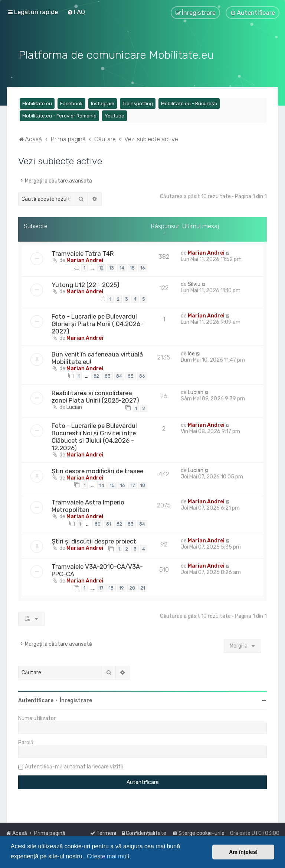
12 (101, 267)
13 (112, 267)
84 (119, 375)
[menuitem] (76, 12)
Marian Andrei (85, 259)
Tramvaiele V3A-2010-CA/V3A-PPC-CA (97, 569)
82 (96, 375)
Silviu (194, 283)
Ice (191, 353)
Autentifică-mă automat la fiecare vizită (74, 766)
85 (131, 375)
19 (122, 587)
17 (133, 484)
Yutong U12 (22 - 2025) (86, 284)
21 (143, 587)
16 (143, 267)
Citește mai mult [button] (108, 856)
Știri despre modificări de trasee (97, 470)
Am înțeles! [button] (243, 852)
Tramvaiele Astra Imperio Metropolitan (88, 505)
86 (142, 375)
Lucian (74, 406)
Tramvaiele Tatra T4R (83, 252)
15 (132, 267)
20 (132, 587)
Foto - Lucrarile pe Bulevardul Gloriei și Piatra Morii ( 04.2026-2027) (97, 323)
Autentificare (36, 700)
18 (143, 484)
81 (109, 523)
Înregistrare (76, 700)
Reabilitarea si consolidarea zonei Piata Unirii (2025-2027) (95, 396)
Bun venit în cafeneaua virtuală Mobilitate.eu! (97, 357)
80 (98, 523)
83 (108, 375)
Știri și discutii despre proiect (94, 540)
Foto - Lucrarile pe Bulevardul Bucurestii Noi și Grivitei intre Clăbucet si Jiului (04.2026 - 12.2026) (94, 436)
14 (122, 267)
